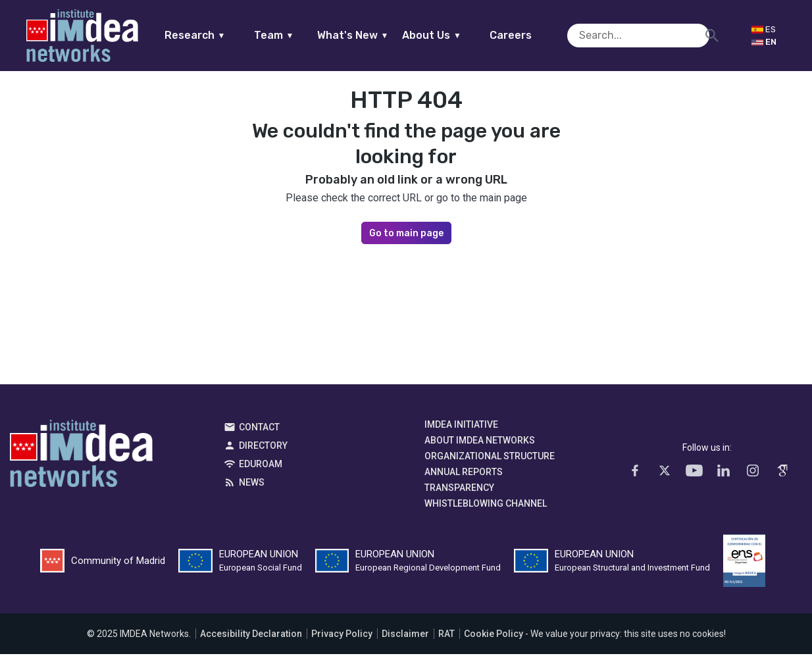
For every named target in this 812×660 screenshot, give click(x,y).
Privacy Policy (342, 640)
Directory (263, 451)
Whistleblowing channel (486, 509)
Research (220, 35)
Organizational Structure (490, 462)
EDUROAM (261, 470)
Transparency (459, 494)
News (252, 488)
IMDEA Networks (81, 463)
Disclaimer (405, 640)
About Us (457, 35)
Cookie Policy (494, 640)
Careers (536, 35)
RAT (446, 640)
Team (299, 35)
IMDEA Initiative (461, 430)
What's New (378, 35)
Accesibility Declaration (251, 640)
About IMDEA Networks (480, 446)
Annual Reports (464, 478)
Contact (259, 433)
